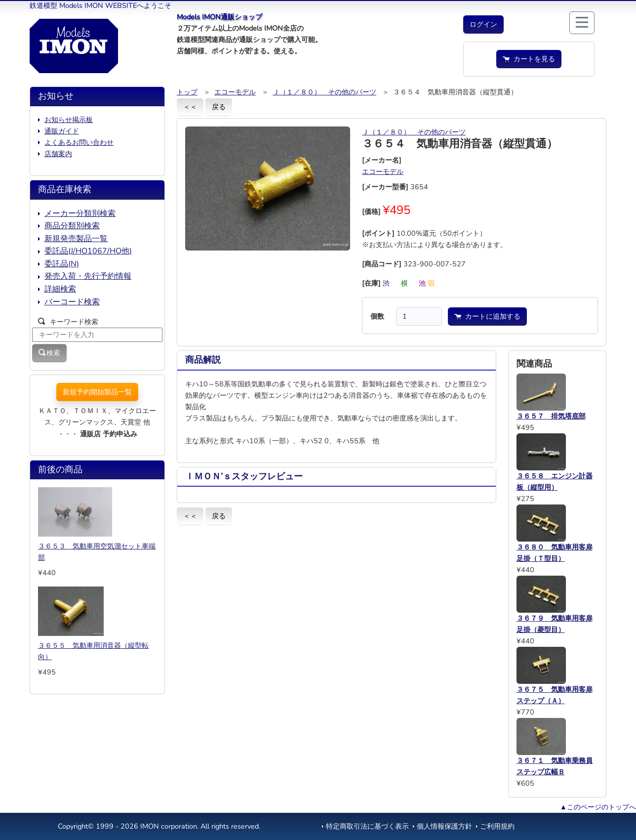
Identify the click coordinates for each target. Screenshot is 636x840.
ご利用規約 (497, 826)
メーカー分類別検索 (80, 213)
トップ (187, 92)
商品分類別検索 (72, 226)
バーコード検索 (72, 302)
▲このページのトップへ (598, 807)
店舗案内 (58, 154)
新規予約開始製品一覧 (97, 392)
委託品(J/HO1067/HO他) (88, 251)
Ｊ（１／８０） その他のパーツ (324, 92)
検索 (49, 353)
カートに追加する (487, 316)
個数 (377, 316)
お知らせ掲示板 (69, 120)
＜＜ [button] (190, 107)
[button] (483, 24)
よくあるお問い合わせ (79, 142)
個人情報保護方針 (444, 826)
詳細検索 (60, 289)
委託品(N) (62, 264)
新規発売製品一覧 (76, 239)
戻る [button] (219, 107)
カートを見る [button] (529, 59)
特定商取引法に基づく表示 (367, 826)
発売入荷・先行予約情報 (88, 276)
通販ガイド (62, 131)
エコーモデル (235, 92)
